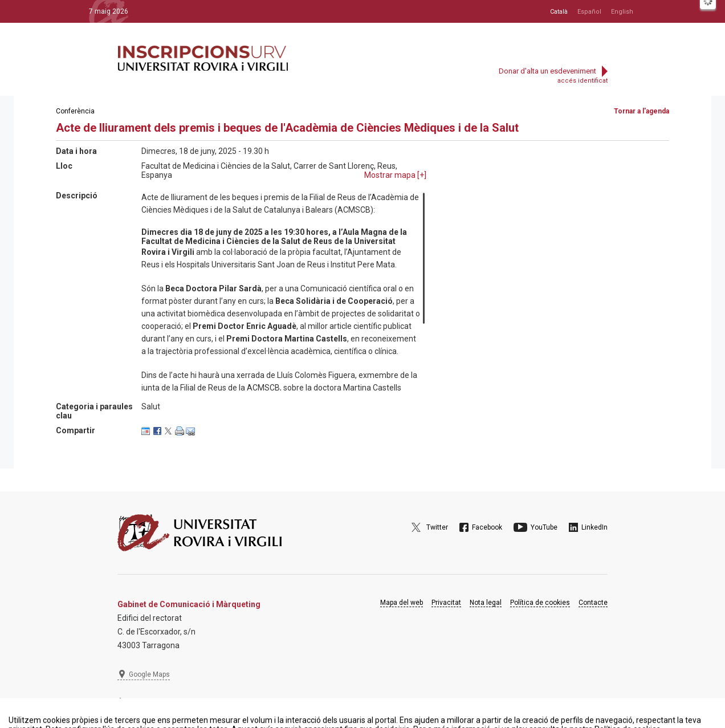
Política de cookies (540, 603)
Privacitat (446, 603)
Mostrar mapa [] (395, 175)
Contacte (593, 603)
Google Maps (149, 674)
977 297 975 (148, 702)
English (622, 12)
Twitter (437, 527)
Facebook (487, 527)
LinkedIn (594, 527)
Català (559, 12)
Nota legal (486, 603)
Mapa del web (402, 603)
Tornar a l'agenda (641, 111)
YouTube (544, 527)
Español (589, 12)
